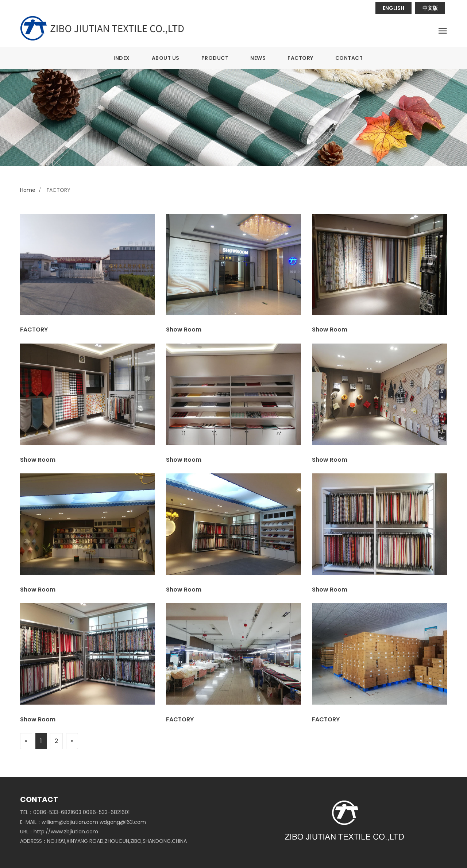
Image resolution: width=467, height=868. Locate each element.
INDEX (122, 58)
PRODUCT (215, 58)
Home (28, 190)
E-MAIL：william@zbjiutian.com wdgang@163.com (83, 822)
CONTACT (349, 58)
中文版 (430, 8)
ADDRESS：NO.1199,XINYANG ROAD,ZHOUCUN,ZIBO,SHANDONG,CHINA (103, 841)
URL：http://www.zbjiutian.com (59, 832)
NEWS (258, 58)
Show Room (184, 330)
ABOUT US (166, 58)
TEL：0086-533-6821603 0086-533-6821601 (75, 812)
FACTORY (300, 58)
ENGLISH (393, 8)
